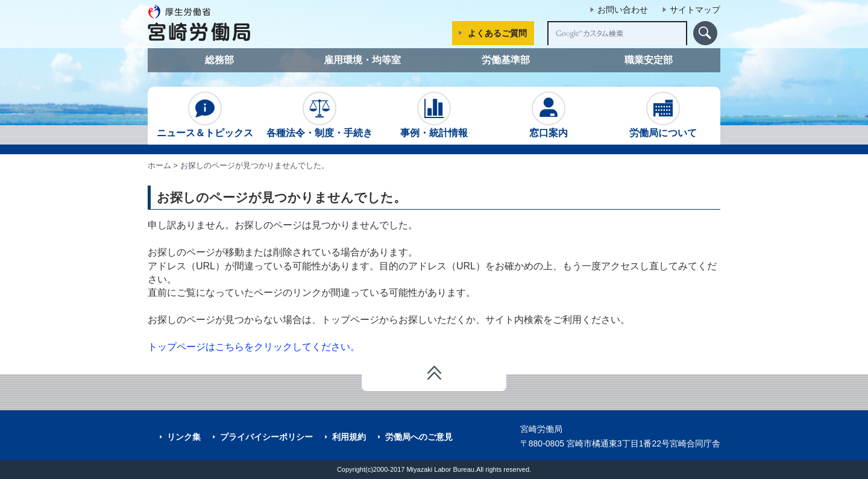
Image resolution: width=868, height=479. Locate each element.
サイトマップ (695, 10)
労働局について (663, 115)
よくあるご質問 (497, 33)
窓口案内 (549, 115)
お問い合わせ (623, 10)
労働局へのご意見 (419, 437)
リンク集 (184, 437)
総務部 (219, 60)
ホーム (159, 165)
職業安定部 (649, 60)
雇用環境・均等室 (362, 60)
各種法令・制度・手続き (319, 115)
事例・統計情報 (434, 115)
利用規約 (349, 437)
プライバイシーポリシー (266, 437)
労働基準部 (506, 60)
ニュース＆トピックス (205, 115)
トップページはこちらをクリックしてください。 (254, 347)
